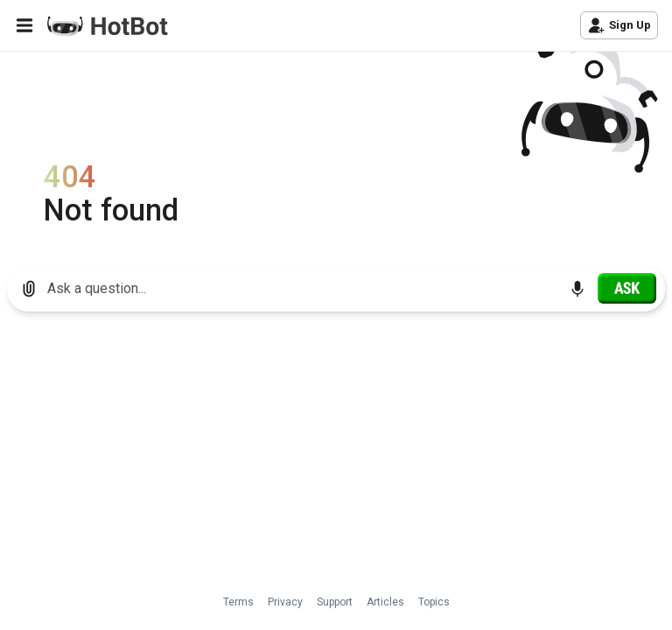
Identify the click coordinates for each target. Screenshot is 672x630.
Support (335, 602)
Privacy (285, 602)
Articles (385, 602)
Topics (434, 602)
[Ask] (627, 288)
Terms (238, 602)
